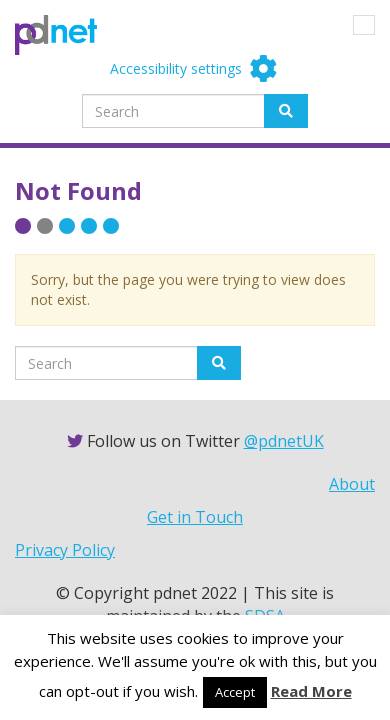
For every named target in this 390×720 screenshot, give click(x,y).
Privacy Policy (65, 550)
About (352, 484)
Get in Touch (195, 517)
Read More (311, 691)
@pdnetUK (284, 441)
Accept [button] (235, 692)
